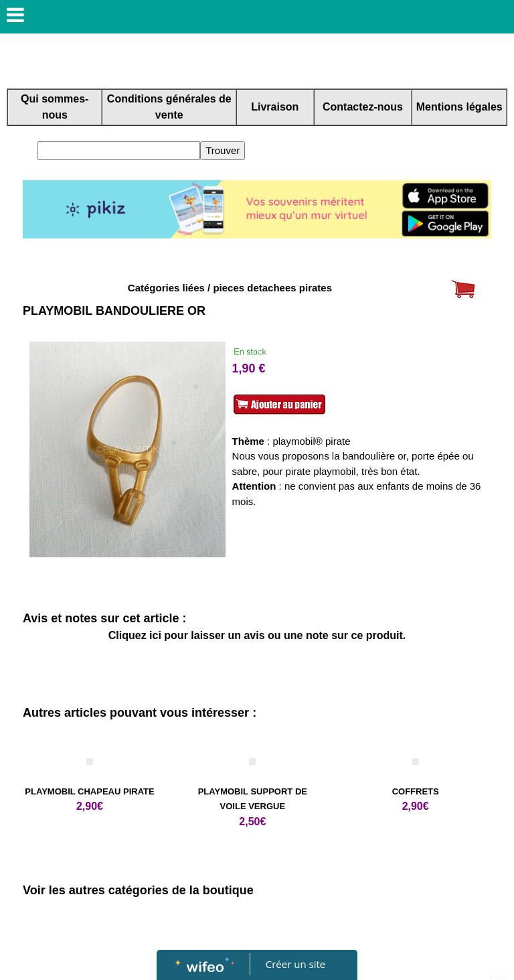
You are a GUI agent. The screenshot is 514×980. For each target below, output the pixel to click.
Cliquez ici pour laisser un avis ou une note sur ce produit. (257, 635)
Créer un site (295, 964)
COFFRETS (416, 791)
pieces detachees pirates (272, 288)
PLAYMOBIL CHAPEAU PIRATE (89, 791)
